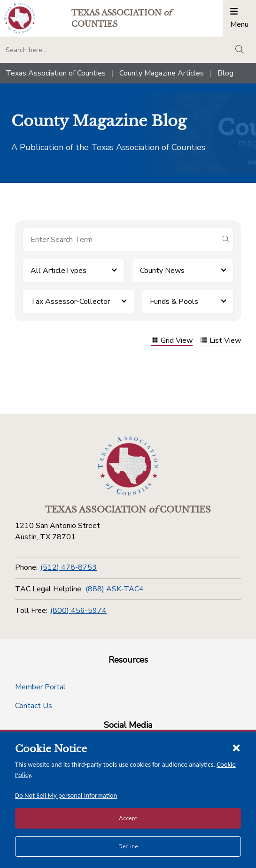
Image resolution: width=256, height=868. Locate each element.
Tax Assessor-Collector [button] (70, 302)
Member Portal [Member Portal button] (40, 687)
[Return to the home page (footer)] (128, 466)
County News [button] (162, 271)
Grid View (172, 341)
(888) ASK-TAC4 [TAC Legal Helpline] (115, 589)
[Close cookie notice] (236, 747)
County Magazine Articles (162, 73)
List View (221, 341)
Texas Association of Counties (56, 73)
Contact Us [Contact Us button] (34, 706)
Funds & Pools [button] (174, 302)
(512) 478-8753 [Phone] (69, 567)
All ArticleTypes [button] (58, 271)
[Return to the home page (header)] (19, 18)
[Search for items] (120, 240)
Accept (128, 818)
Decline (128, 846)
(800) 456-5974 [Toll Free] (78, 611)
